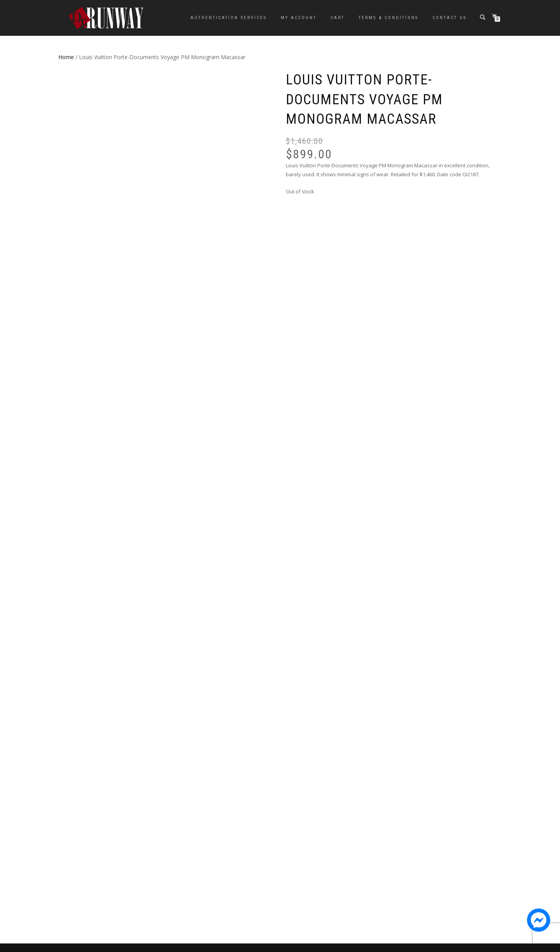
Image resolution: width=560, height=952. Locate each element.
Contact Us (450, 18)
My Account (299, 18)
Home (66, 57)
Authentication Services (229, 18)
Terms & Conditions (388, 18)
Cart (338, 18)
